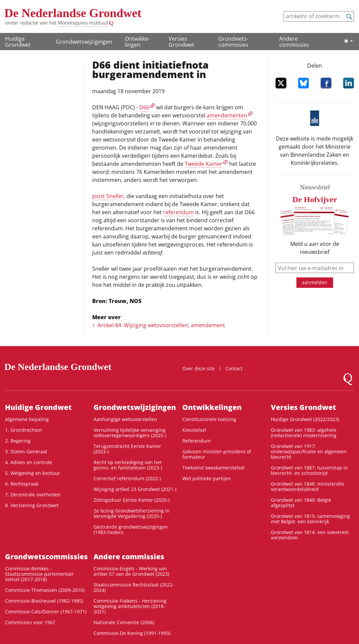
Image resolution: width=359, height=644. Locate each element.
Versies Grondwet (181, 42)
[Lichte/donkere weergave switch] (348, 41)
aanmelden (315, 282)
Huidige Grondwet (18, 42)
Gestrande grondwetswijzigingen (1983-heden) (131, 529)
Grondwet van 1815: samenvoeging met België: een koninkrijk (310, 519)
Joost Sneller (108, 196)
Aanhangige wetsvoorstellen (125, 419)
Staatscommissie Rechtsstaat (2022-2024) (134, 587)
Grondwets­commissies (233, 42)
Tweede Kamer (204, 164)
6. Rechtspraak (22, 484)
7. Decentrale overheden (33, 495)
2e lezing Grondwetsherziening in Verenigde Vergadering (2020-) (132, 513)
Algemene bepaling (27, 419)
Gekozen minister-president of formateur (217, 454)
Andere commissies (294, 42)
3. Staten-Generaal (26, 451)
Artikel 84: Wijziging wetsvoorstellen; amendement (161, 325)
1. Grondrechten (24, 430)
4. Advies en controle (29, 462)
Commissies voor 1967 (30, 622)
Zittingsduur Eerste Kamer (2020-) (132, 500)
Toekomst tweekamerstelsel (213, 468)
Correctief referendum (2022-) (127, 478)
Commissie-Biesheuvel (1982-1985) (44, 601)
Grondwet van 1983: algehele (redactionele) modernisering (304, 433)
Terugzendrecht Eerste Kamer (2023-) (127, 449)
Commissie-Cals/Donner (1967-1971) (46, 612)
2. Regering (18, 441)
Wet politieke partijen (207, 478)
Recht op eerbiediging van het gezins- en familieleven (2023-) (128, 465)
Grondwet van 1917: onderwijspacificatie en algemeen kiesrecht (309, 451)
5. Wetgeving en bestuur (33, 473)
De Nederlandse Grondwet (73, 13)
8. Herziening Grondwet (32, 505)
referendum (178, 212)
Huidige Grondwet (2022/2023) (305, 419)
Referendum (196, 441)
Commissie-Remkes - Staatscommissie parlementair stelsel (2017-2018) (39, 574)
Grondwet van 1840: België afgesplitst (301, 503)
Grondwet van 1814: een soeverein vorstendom (310, 535)
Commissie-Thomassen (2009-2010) (45, 590)
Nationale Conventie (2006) (124, 622)
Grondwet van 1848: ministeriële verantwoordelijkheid (308, 486)
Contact (234, 368)
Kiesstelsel (194, 430)
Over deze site (199, 368)
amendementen (227, 115)
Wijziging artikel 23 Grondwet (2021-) (135, 489)
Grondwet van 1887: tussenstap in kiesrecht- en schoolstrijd (309, 470)
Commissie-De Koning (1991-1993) (132, 633)
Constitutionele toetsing (209, 419)
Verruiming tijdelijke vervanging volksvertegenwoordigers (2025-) (130, 433)
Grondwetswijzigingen (84, 42)
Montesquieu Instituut (83, 23)
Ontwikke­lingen (137, 42)
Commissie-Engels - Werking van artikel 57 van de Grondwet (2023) (131, 571)
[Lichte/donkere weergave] (348, 41)
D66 (144, 107)
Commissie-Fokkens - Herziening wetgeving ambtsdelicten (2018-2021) (130, 606)
